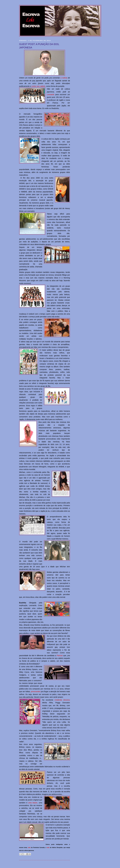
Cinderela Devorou (62, 700)
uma (33, 803)
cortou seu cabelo (38, 86)
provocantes (36, 692)
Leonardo (51, 94)
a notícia (64, 78)
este (29, 848)
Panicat (60, 656)
